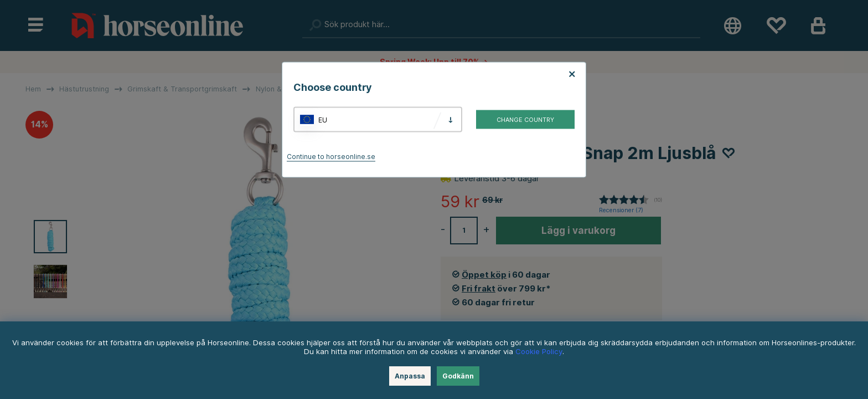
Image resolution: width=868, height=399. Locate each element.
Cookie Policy (539, 351)
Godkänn (458, 376)
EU (323, 119)
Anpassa (410, 376)
